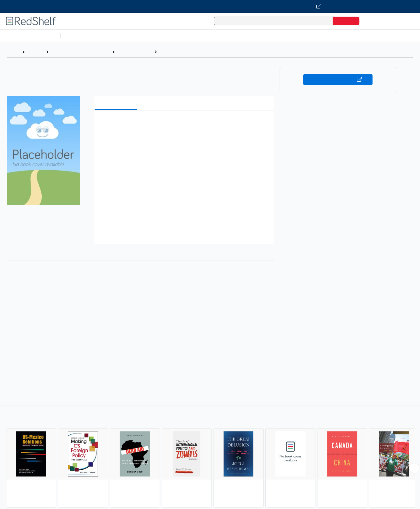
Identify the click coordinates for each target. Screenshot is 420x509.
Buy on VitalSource (338, 80)
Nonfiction (353, 35)
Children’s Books (387, 35)
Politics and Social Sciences (287, 35)
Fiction (329, 35)
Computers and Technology (166, 35)
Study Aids (79, 35)
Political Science (134, 52)
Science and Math (114, 35)
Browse (35, 52)
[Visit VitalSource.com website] (210, 6)
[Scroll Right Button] (414, 468)
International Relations (185, 52)
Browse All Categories (30, 35)
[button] (185, 124)
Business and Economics (226, 35)
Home (13, 52)
